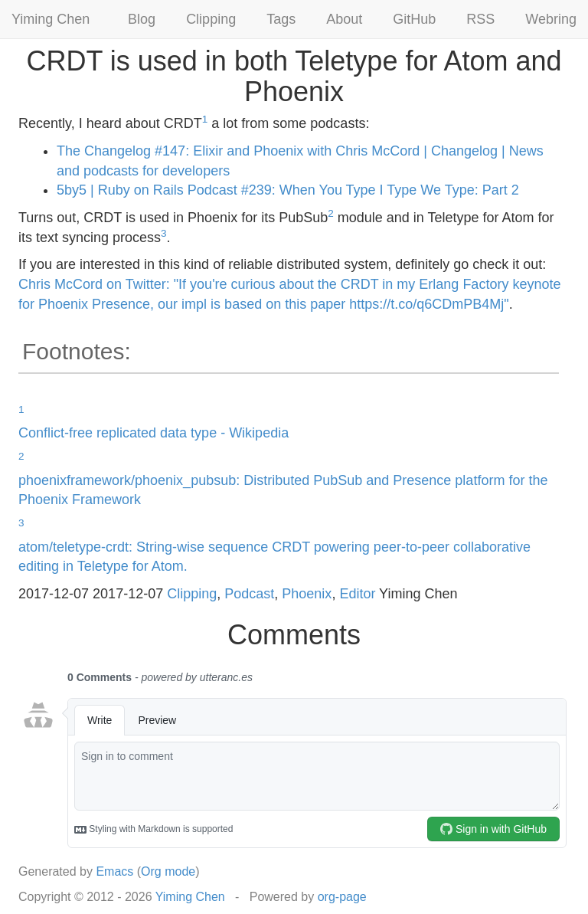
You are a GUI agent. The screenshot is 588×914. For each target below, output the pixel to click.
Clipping (211, 19)
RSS (480, 19)
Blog (142, 19)
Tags (281, 19)
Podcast (249, 594)
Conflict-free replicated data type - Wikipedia (154, 433)
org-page (342, 897)
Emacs (114, 871)
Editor (357, 594)
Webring (551, 19)
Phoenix (307, 594)
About (344, 19)
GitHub (414, 19)
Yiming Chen (51, 19)
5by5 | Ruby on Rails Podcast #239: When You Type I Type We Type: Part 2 (288, 190)
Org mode (168, 871)
